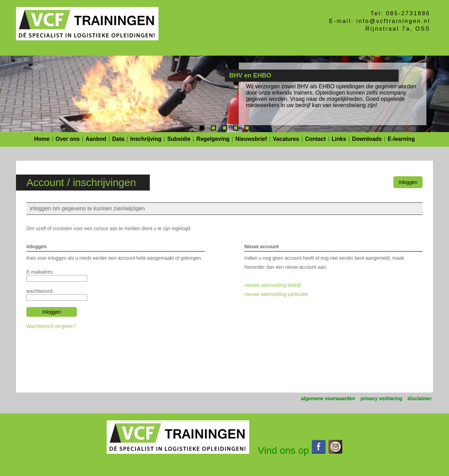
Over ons (68, 139)
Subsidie (179, 139)
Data (118, 139)
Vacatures (286, 139)
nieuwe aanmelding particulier (276, 294)
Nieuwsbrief (251, 139)
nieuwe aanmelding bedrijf (273, 285)
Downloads (367, 139)
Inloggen (408, 182)
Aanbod (96, 139)
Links (339, 139)
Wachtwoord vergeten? (51, 326)
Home (42, 139)
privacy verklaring (381, 398)
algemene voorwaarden (328, 398)
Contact (316, 139)
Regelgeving (213, 139)
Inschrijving (146, 139)
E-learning (401, 139)
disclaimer (420, 398)
